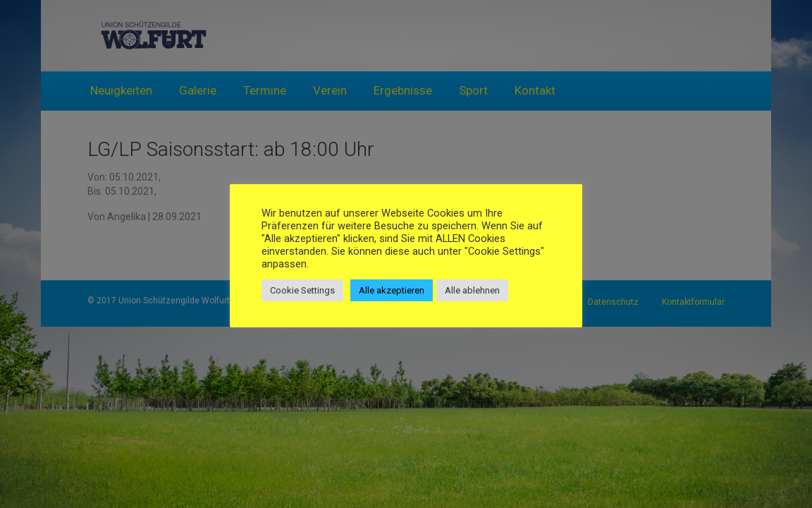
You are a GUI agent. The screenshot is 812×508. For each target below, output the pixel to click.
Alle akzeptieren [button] (392, 290)
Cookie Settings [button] (302, 290)
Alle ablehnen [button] (472, 290)
